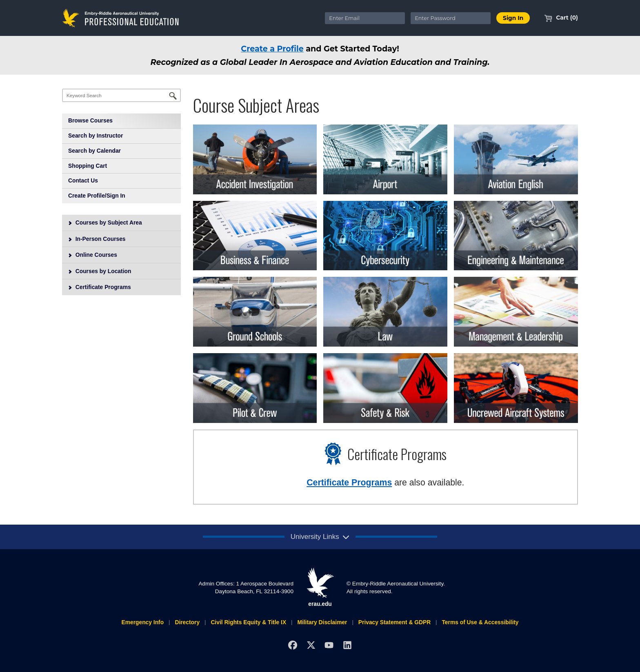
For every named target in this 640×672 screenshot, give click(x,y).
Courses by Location (100, 271)
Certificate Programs (99, 287)
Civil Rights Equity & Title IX (248, 622)
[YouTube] (329, 645)
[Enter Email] (365, 18)
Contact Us (83, 180)
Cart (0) (561, 18)
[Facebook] (292, 645)
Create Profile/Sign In (97, 196)
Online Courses (92, 255)
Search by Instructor (96, 136)
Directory (187, 622)
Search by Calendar (94, 151)
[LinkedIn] (348, 645)
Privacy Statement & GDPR (394, 622)
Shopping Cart (88, 166)
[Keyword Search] (121, 95)
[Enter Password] (451, 18)
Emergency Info (142, 622)
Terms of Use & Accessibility (480, 622)
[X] (311, 645)
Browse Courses (90, 120)
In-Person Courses (97, 239)
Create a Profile (272, 49)
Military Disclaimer (322, 622)
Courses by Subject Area (105, 223)
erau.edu (320, 587)
